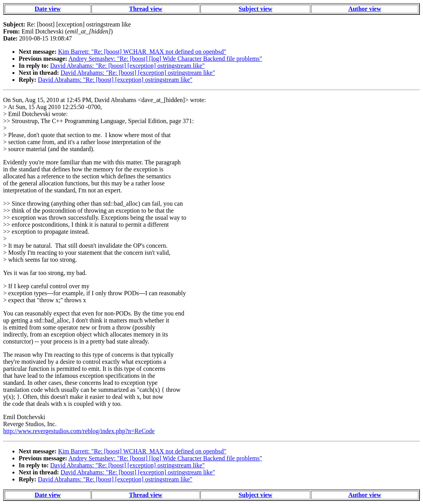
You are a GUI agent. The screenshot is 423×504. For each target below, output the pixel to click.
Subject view (255, 9)
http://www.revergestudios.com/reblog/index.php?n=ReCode (79, 431)
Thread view (146, 9)
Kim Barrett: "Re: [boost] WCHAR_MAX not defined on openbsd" (142, 52)
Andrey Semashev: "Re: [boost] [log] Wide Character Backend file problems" (165, 59)
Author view (365, 9)
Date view (48, 9)
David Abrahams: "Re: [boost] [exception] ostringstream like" (127, 66)
